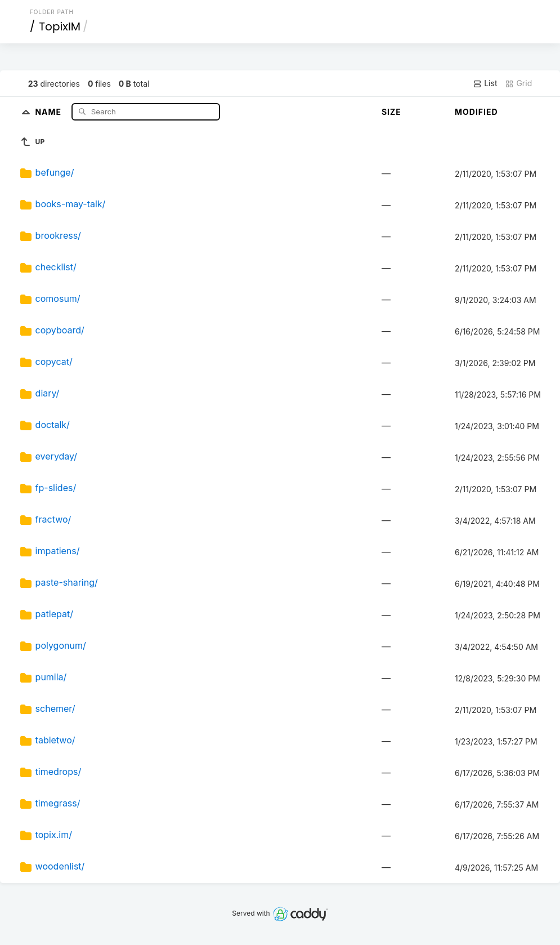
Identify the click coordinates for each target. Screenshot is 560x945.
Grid (518, 83)
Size (391, 112)
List (485, 83)
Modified (476, 112)
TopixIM (60, 26)
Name (49, 111)
